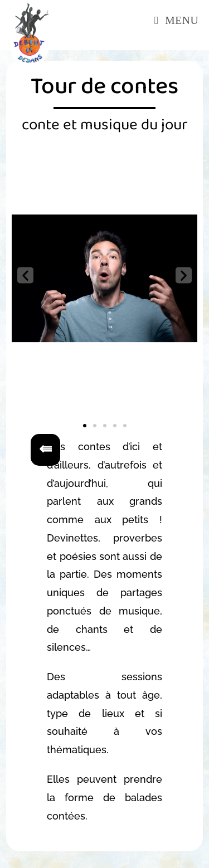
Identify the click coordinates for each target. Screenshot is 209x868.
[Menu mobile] (176, 20)
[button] (25, 275)
